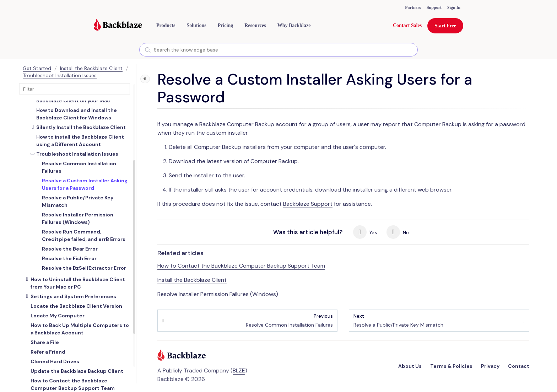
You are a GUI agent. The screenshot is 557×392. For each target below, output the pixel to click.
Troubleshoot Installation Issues (60, 75)
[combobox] (278, 50)
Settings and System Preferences (73, 296)
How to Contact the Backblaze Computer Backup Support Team (241, 266)
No (398, 232)
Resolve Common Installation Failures (289, 320)
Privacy (490, 366)
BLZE (239, 370)
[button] (166, 26)
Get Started (37, 68)
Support (434, 7)
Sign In (454, 7)
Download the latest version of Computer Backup (233, 161)
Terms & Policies (451, 366)
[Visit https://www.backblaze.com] (118, 26)
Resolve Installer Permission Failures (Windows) (218, 294)
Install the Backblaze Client (91, 68)
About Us (410, 366)
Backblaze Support (308, 204)
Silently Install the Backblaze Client (81, 127)
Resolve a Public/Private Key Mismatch (398, 320)
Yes (365, 232)
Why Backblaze (294, 25)
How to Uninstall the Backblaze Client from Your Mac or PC (78, 283)
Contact (519, 366)
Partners (413, 7)
